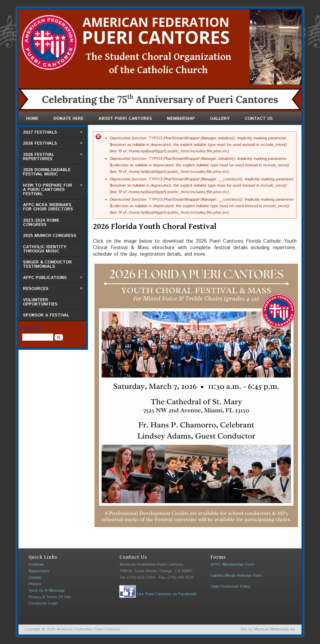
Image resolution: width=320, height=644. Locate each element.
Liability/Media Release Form (236, 576)
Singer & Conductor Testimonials (47, 264)
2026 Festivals (50, 143)
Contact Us (259, 119)
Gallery (220, 119)
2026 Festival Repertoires (50, 157)
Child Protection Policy (230, 587)
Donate (35, 578)
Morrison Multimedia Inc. (275, 629)
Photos (35, 584)
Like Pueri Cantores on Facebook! (158, 594)
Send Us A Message (47, 591)
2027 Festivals (50, 132)
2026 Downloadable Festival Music (47, 172)
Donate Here (68, 119)
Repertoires (39, 571)
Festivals (36, 565)
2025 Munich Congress (50, 236)
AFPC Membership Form (232, 565)
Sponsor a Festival (46, 315)
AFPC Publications (50, 278)
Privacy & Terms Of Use (50, 597)
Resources (50, 289)
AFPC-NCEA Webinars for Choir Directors (48, 207)
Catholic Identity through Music (45, 249)
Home (32, 119)
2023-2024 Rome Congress (41, 223)
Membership (181, 119)
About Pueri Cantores (125, 119)
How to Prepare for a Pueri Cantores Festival (50, 190)
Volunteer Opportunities (40, 302)
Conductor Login (43, 603)
